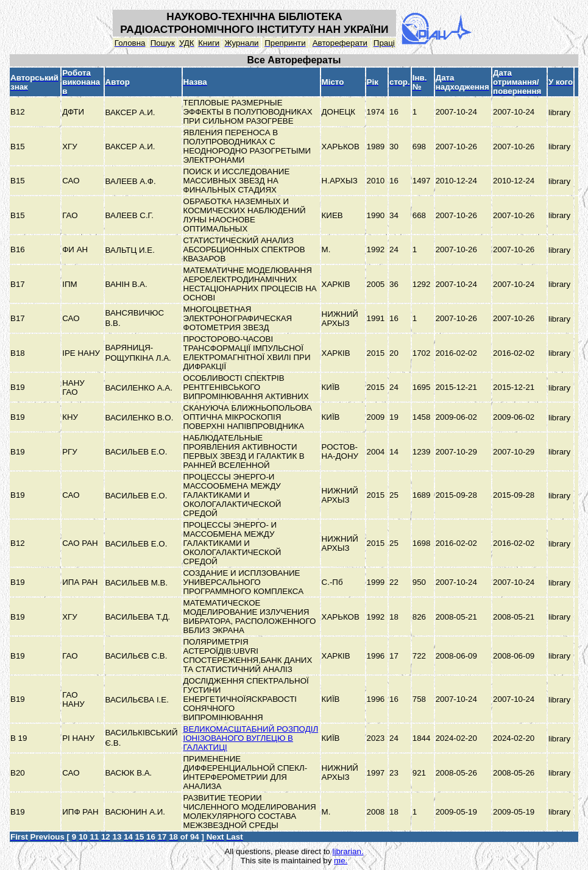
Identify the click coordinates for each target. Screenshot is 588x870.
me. (341, 861)
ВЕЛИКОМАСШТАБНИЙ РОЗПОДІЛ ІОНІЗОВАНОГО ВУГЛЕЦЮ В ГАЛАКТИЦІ (251, 738)
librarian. (348, 851)
